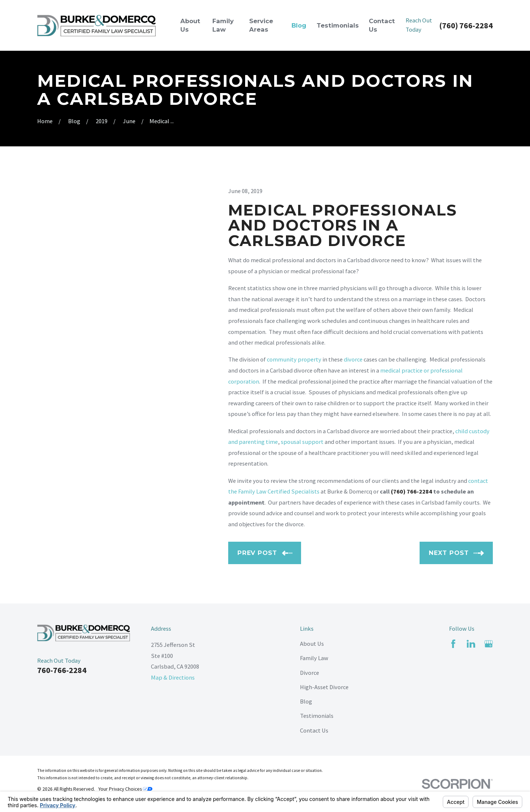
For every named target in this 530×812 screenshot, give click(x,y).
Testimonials (317, 716)
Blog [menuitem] (299, 25)
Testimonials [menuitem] (338, 25)
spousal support (302, 442)
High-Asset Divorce (324, 687)
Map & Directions (173, 677)
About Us (312, 644)
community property (294, 359)
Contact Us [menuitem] (382, 25)
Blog (306, 701)
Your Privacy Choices (125, 789)
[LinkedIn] (471, 644)
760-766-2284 (62, 670)
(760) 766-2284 (466, 25)
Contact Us (314, 730)
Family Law (314, 658)
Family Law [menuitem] (223, 25)
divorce (353, 359)
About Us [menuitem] (190, 25)
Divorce (310, 673)
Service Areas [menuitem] (261, 25)
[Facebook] (453, 644)
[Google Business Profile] (489, 644)
